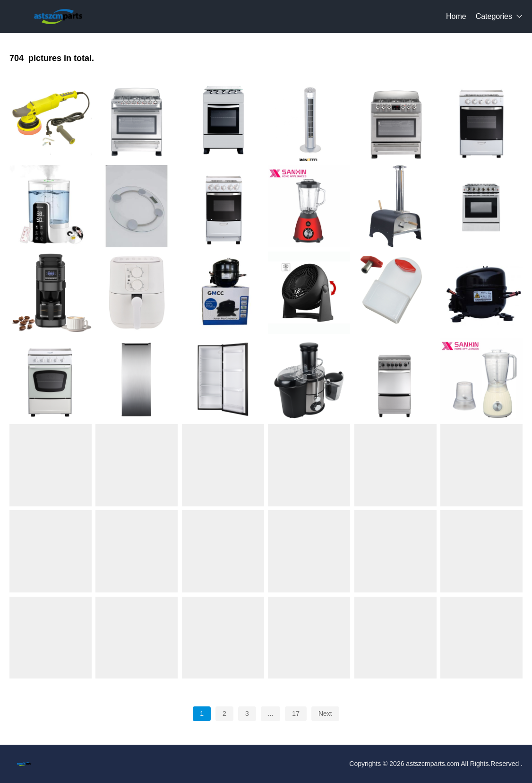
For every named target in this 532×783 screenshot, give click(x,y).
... (271, 713)
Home (456, 16)
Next (325, 713)
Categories (494, 16)
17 (296, 713)
